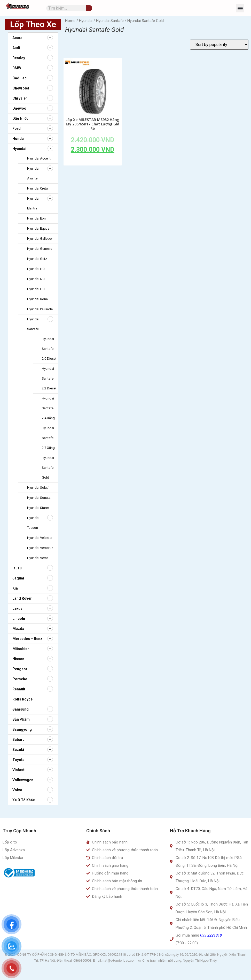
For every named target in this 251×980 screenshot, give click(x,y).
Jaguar (18, 578)
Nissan (18, 659)
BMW (17, 68)
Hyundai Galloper (40, 239)
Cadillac (19, 78)
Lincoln (19, 619)
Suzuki (18, 750)
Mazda (18, 629)
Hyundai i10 (36, 269)
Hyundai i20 (36, 279)
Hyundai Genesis (40, 249)
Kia (15, 588)
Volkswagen (23, 780)
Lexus (17, 608)
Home (70, 21)
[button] (240, 8)
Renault (19, 689)
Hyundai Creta (37, 188)
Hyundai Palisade (40, 309)
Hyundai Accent (39, 158)
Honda (18, 139)
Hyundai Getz (37, 259)
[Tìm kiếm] (89, 8)
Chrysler (20, 98)
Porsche (20, 679)
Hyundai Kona (37, 299)
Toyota (18, 760)
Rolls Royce (22, 699)
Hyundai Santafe (110, 21)
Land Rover (22, 598)
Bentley (19, 58)
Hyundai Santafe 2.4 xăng (48, 408)
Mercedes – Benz (27, 639)
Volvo (17, 790)
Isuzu (17, 568)
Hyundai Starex (38, 508)
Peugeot (20, 669)
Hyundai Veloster (40, 538)
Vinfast (18, 770)
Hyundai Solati (38, 488)
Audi (16, 48)
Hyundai (19, 149)
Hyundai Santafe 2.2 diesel (49, 378)
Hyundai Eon (36, 218)
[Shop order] (219, 45)
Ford (17, 129)
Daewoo (19, 108)
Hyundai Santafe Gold (48, 468)
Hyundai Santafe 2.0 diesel (49, 349)
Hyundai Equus (38, 228)
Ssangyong (22, 729)
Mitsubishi (21, 649)
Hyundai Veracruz (40, 548)
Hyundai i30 (36, 289)
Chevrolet (21, 88)
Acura (17, 38)
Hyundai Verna (38, 558)
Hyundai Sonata (39, 498)
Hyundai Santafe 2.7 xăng (48, 438)
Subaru (18, 740)
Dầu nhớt (20, 118)
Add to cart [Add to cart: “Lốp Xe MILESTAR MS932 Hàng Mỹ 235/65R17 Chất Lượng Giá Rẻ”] (92, 161)
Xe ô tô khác (24, 800)
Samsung (21, 709)
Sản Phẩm (21, 719)
